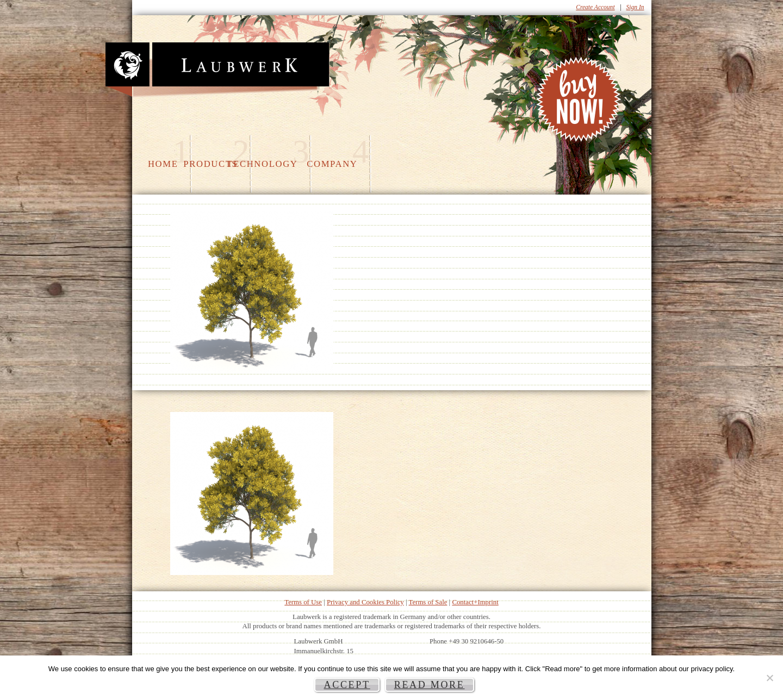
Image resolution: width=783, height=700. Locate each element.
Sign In (635, 7)
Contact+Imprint (475, 602)
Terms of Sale (428, 602)
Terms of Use (303, 602)
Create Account (595, 7)
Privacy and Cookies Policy (365, 602)
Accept (347, 685)
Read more (430, 685)
